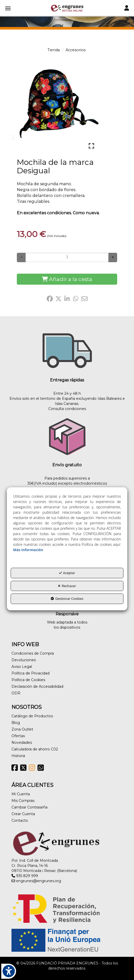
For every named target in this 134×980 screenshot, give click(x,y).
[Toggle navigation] (127, 9)
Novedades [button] (22, 743)
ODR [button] (16, 693)
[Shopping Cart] (67, 279)
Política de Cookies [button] (28, 680)
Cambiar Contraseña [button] (29, 807)
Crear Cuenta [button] (23, 814)
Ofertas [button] (18, 736)
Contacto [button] (20, 820)
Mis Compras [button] (23, 801)
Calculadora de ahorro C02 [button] (35, 749)
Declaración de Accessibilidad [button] (37, 686)
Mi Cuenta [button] (21, 794)
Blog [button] (16, 723)
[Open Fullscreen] (91, 146)
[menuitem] (67, 653)
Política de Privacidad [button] (31, 673)
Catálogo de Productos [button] (32, 716)
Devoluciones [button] (24, 660)
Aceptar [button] (67, 573)
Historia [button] (18, 756)
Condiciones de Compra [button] (33, 653)
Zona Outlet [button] (22, 729)
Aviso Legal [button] (22, 667)
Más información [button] (28, 550)
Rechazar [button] (67, 586)
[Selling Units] (67, 257)
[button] (67, 8)
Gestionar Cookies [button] (67, 599)
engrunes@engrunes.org (36, 881)
